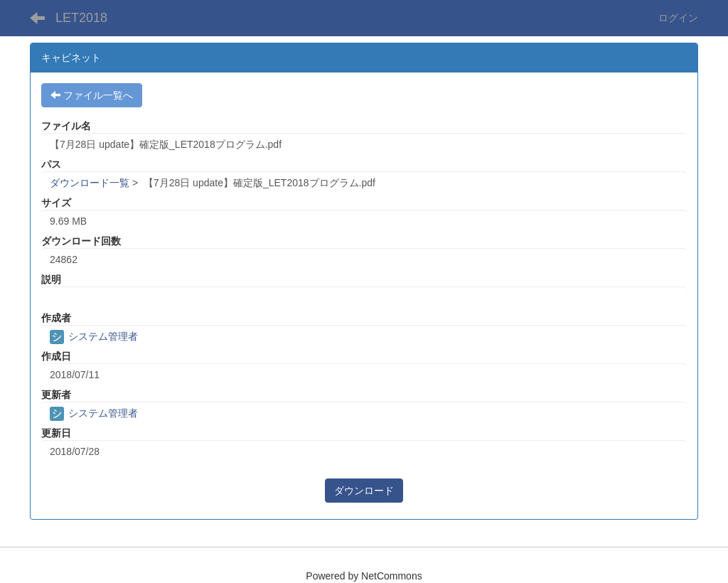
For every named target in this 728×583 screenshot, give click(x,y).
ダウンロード (364, 491)
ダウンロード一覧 (90, 183)
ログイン (678, 18)
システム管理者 (94, 336)
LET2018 (81, 18)
